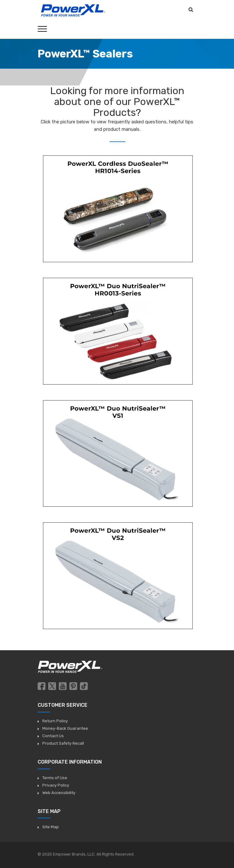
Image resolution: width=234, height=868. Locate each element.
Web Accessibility (59, 793)
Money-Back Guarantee (65, 728)
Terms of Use (55, 778)
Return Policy (55, 721)
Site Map (51, 827)
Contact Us (53, 736)
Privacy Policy (56, 785)
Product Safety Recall (63, 743)
